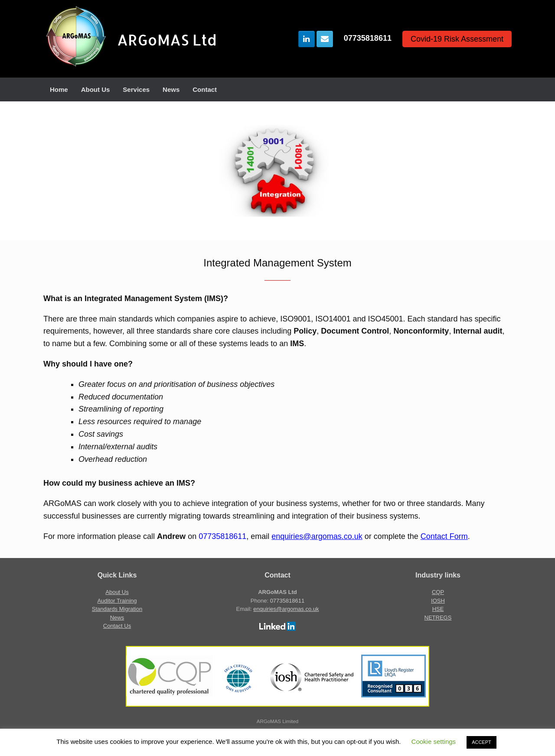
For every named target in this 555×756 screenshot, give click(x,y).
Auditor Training (117, 601)
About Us (96, 89)
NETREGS (438, 618)
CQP (438, 592)
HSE (438, 609)
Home (59, 89)
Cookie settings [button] (434, 741)
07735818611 (368, 38)
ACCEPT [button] (482, 742)
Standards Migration (117, 609)
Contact (205, 89)
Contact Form (444, 536)
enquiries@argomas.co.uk (317, 536)
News (171, 89)
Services (136, 89)
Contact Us (117, 626)
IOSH (438, 601)
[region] (277, 171)
